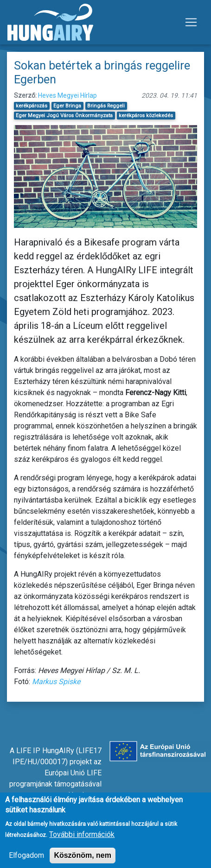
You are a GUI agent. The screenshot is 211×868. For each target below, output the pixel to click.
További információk (82, 840)
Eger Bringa (67, 106)
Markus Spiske (56, 682)
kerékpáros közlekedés (146, 116)
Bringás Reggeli (106, 106)
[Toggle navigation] (191, 22)
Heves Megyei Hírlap (67, 95)
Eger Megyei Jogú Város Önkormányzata (64, 116)
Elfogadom (26, 860)
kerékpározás (32, 106)
